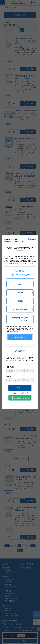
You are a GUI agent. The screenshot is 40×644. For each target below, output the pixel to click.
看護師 (20, 301)
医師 (20, 284)
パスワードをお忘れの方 (20, 393)
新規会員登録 (20, 337)
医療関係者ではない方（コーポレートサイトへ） (20, 319)
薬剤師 (20, 293)
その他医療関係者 (20, 309)
